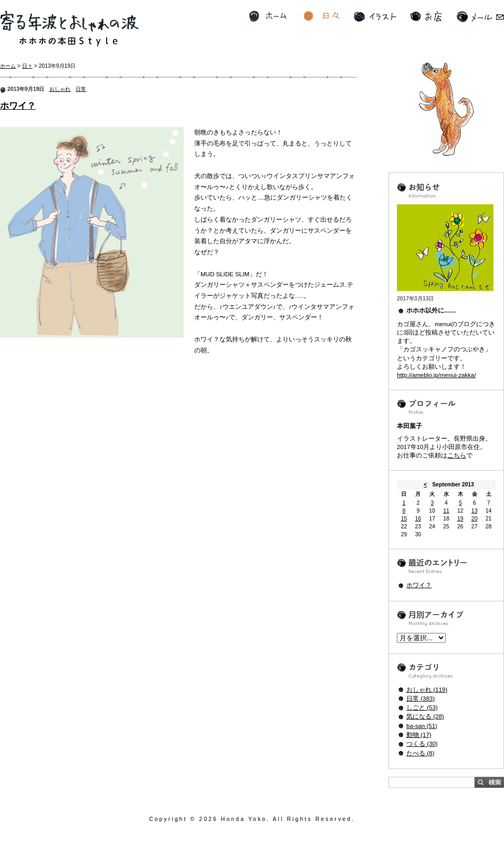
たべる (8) (420, 753)
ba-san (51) (422, 726)
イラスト (375, 17)
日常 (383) (421, 699)
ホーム (268, 17)
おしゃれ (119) (427, 690)
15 (404, 519)
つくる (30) (422, 744)
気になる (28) (425, 716)
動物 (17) (419, 735)
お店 (426, 17)
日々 (321, 17)
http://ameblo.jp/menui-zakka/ (436, 375)
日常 (81, 89)
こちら (457, 455)
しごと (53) (422, 707)
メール (480, 17)
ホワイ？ (18, 106)
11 (446, 511)
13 (475, 511)
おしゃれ (60, 89)
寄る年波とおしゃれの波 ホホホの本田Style (69, 29)
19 (460, 519)
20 (475, 519)
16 (418, 519)
